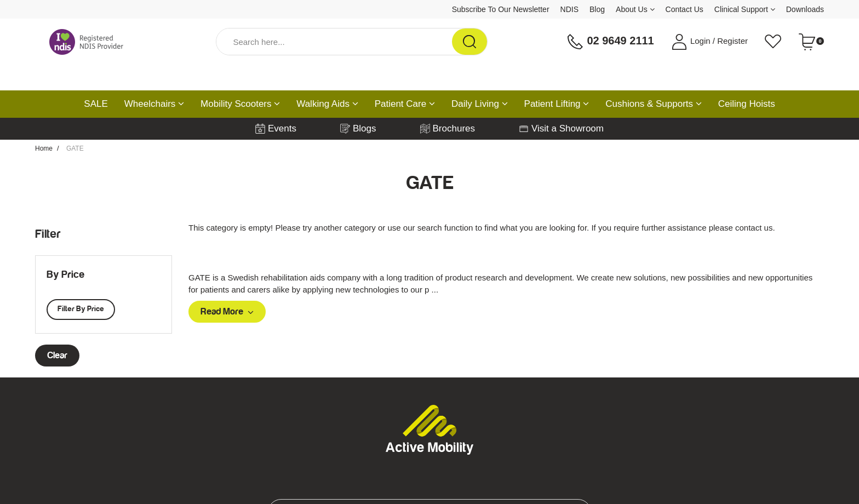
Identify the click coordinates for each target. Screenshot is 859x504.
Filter (48, 234)
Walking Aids (327, 104)
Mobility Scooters (240, 104)
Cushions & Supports (653, 104)
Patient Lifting (557, 104)
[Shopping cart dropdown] (811, 42)
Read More (227, 312)
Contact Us (685, 9)
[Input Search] (334, 42)
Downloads (805, 9)
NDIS (569, 9)
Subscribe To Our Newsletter (501, 9)
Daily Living (480, 104)
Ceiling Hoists (747, 104)
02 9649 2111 (610, 42)
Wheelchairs (154, 104)
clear (57, 356)
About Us (635, 9)
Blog (597, 9)
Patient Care (405, 104)
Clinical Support (745, 9)
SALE (96, 104)
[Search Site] (469, 42)
